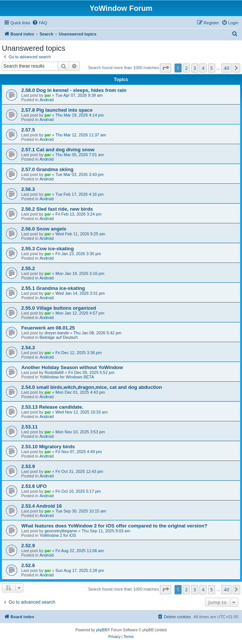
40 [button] (227, 68)
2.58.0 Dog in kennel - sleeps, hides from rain (74, 90)
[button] (166, 68)
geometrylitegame (61, 531)
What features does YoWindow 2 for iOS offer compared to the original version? (114, 526)
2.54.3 (28, 348)
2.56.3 (28, 189)
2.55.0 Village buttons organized (59, 308)
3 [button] (195, 68)
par (48, 95)
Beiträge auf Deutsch (59, 337)
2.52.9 (28, 546)
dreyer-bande (56, 333)
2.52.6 (28, 565)
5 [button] (212, 68)
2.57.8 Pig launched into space (57, 110)
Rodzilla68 (54, 372)
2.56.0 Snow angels (44, 229)
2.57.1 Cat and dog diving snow (58, 150)
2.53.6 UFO (34, 486)
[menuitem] (40, 23)
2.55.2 (28, 268)
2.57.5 (28, 130)
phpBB (102, 630)
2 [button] (186, 68)
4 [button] (203, 68)
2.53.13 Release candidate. (52, 407)
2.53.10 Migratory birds (48, 447)
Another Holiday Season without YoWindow (72, 367)
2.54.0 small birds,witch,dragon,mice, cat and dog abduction (92, 387)
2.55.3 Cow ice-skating (48, 249)
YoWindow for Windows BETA (67, 377)
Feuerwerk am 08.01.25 (48, 328)
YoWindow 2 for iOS (58, 535)
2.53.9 (28, 466)
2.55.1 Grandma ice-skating (53, 288)
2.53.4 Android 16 (42, 506)
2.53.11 (29, 427)
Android (47, 100)
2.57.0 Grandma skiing (47, 169)
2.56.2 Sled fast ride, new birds (57, 209)
